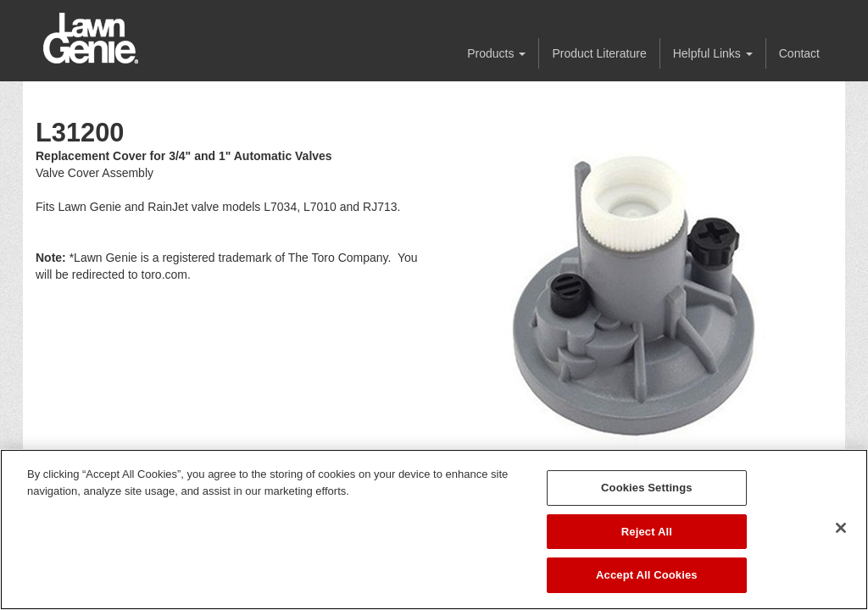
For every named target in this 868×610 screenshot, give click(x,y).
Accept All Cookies (647, 575)
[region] (434, 530)
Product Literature (599, 53)
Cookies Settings (647, 488)
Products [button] (496, 53)
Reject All (647, 532)
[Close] (841, 528)
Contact (799, 53)
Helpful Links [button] (713, 53)
